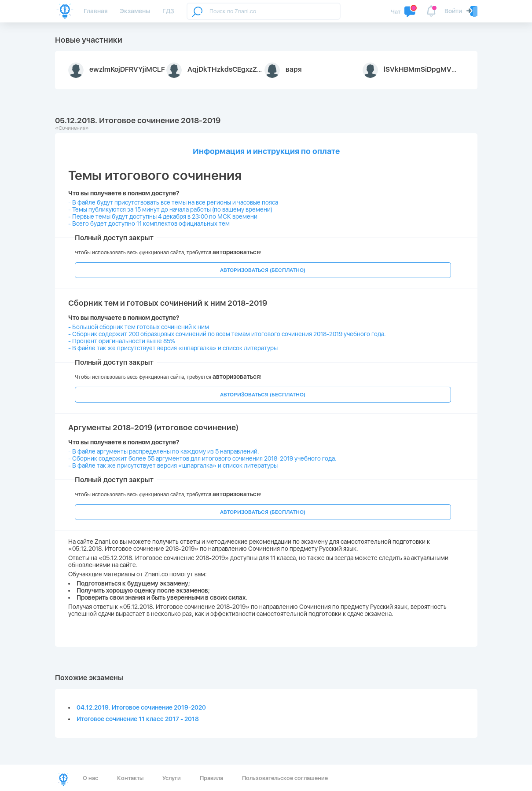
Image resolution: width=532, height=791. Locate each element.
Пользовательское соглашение (285, 778)
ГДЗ (168, 11)
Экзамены (135, 11)
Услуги (172, 778)
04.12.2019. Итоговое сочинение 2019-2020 (141, 707)
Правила (211, 778)
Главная (95, 11)
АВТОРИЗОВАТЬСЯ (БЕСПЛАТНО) (263, 270)
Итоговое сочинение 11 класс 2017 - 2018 (138, 719)
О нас (90, 778)
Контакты (130, 778)
